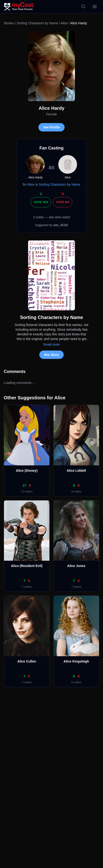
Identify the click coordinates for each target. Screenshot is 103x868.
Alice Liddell (76, 471)
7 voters (27, 587)
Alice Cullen (27, 661)
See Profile (51, 127)
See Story (52, 355)
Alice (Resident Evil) (27, 566)
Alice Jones (76, 566)
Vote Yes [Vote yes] (41, 202)
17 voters (27, 492)
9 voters (76, 492)
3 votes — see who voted (51, 217)
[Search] (83, 7)
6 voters (76, 682)
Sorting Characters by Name (37, 23)
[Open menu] (95, 7)
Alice (64, 23)
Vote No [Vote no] (63, 202)
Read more (51, 344)
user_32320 (61, 225)
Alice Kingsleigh (76, 661)
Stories (9, 23)
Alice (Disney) (27, 471)
